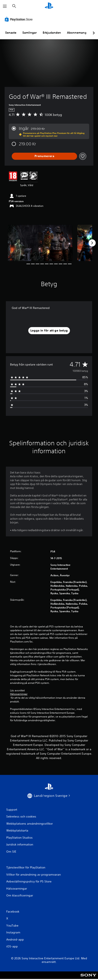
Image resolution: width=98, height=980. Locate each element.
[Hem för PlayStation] (49, 6)
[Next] (92, 243)
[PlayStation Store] (19, 19)
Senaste (11, 33)
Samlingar (30, 33)
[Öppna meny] (5, 6)
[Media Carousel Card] (40, 243)
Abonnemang (77, 33)
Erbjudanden (52, 33)
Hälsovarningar (19, 694)
